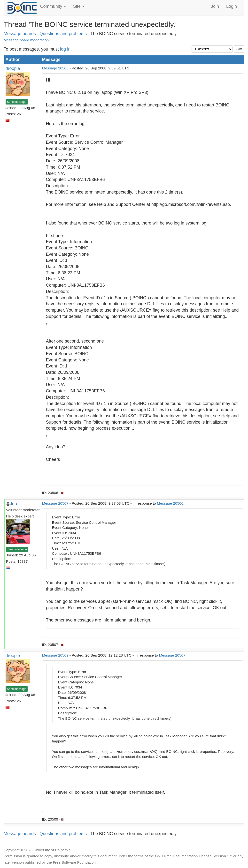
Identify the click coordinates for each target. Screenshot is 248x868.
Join (215, 6)
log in (65, 49)
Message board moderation (26, 40)
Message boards (20, 34)
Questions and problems (63, 34)
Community (53, 6)
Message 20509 (55, 655)
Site (79, 6)
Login (232, 6)
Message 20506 (55, 68)
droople (13, 68)
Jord (14, 504)
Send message (17, 102)
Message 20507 (55, 503)
